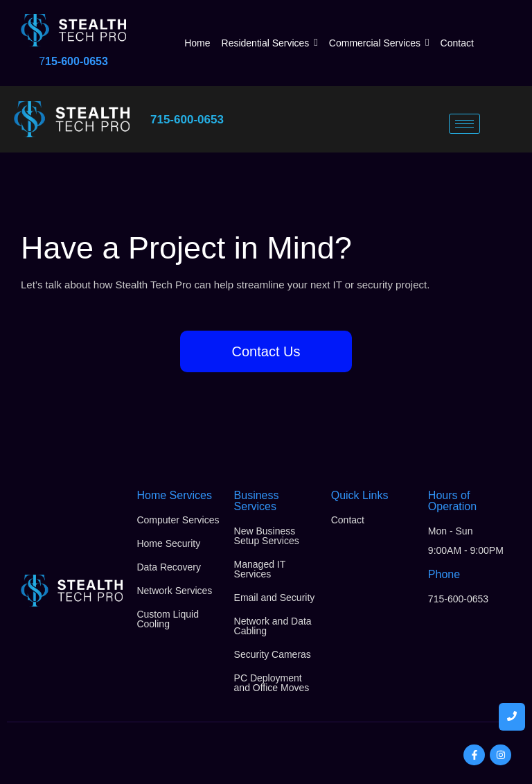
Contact (348, 520)
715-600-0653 (187, 120)
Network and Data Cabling (273, 626)
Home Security (168, 543)
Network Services (174, 591)
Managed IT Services (260, 569)
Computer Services (178, 520)
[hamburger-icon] (464, 124)
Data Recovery (169, 567)
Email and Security (275, 598)
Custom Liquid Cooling (168, 619)
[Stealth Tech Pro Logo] (73, 30)
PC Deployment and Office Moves (272, 683)
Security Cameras (273, 654)
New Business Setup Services (267, 536)
